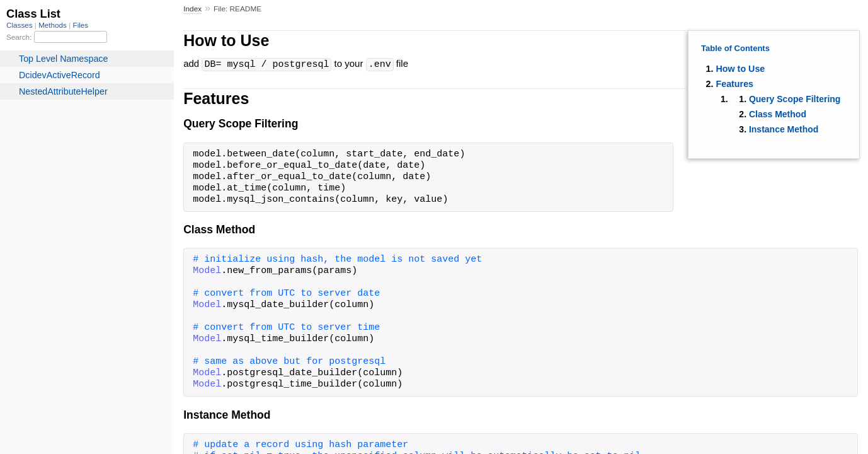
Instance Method (784, 129)
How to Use (740, 69)
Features (734, 84)
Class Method (778, 114)
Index (192, 9)
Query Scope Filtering (795, 99)
